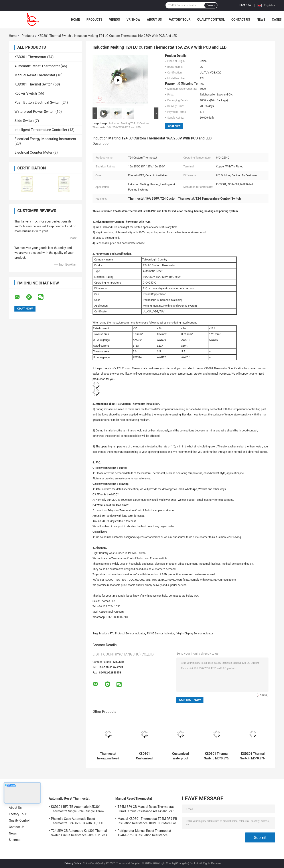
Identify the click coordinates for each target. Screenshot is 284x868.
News (261, 20)
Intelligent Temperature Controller (41, 130)
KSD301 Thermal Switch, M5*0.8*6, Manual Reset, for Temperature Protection (217, 756)
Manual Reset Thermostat (35, 75)
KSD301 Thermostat (30, 57)
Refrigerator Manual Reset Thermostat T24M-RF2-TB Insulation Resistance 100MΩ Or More (144, 834)
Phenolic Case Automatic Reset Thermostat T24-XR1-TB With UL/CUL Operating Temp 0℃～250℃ (77, 822)
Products (95, 20)
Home (75, 20)
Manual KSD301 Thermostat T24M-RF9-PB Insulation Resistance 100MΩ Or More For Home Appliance (147, 822)
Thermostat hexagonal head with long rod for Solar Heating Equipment (108, 756)
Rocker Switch (26, 93)
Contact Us (241, 20)
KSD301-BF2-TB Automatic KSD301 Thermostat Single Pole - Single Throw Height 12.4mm (78, 810)
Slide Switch (24, 121)
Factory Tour (179, 20)
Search (211, 5)
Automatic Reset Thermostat (37, 66)
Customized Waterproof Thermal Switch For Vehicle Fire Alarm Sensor (180, 756)
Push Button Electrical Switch (37, 102)
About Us (154, 20)
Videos (115, 20)
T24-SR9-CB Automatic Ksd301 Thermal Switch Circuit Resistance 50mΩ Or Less (79, 833)
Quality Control (211, 20)
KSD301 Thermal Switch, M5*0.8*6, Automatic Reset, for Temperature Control (253, 756)
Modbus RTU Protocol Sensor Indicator (122, 634)
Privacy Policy (73, 863)
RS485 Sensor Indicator (160, 634)
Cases (277, 20)
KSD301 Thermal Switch (54, 36)
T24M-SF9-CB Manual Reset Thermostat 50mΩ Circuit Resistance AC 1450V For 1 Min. (146, 810)
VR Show (133, 20)
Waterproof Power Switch (35, 112)
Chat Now (245, 5)
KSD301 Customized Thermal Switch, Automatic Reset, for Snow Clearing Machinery (144, 756)
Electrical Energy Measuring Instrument (45, 139)
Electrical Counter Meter (33, 152)
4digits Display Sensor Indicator (194, 634)
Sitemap (15, 840)
